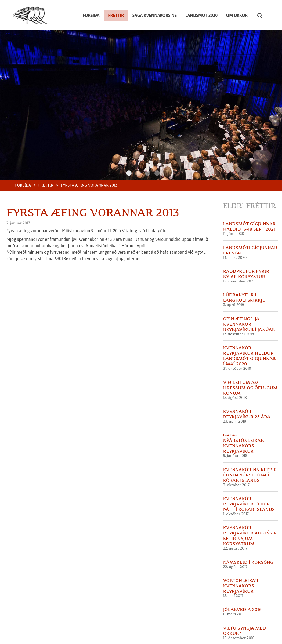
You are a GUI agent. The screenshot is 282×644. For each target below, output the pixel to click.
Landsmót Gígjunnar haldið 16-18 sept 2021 (249, 212)
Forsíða (23, 170)
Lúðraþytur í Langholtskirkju (244, 283)
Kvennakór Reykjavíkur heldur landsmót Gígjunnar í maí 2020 (249, 341)
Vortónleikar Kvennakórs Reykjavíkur (241, 571)
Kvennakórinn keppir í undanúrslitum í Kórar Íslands (250, 460)
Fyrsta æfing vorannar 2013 (89, 170)
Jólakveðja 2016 (242, 595)
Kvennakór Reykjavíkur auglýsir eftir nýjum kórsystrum (250, 521)
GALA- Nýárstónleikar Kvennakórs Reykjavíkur (243, 428)
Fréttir (46, 170)
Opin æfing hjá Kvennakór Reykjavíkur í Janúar (249, 309)
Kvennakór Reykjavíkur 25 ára (247, 399)
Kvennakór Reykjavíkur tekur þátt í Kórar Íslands (249, 489)
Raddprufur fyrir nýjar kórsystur (246, 259)
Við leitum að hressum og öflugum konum (250, 373)
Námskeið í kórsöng (248, 547)
